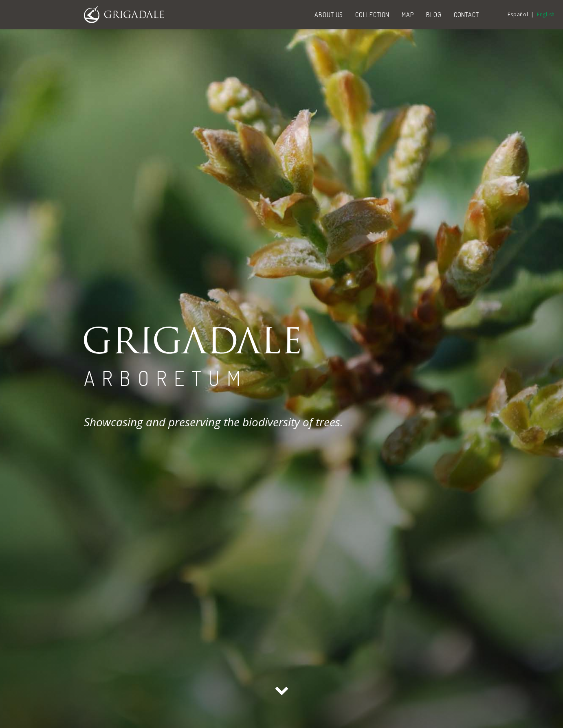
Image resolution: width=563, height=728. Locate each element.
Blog (434, 15)
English (546, 14)
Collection (372, 15)
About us (329, 15)
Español (518, 14)
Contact (466, 15)
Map (408, 15)
